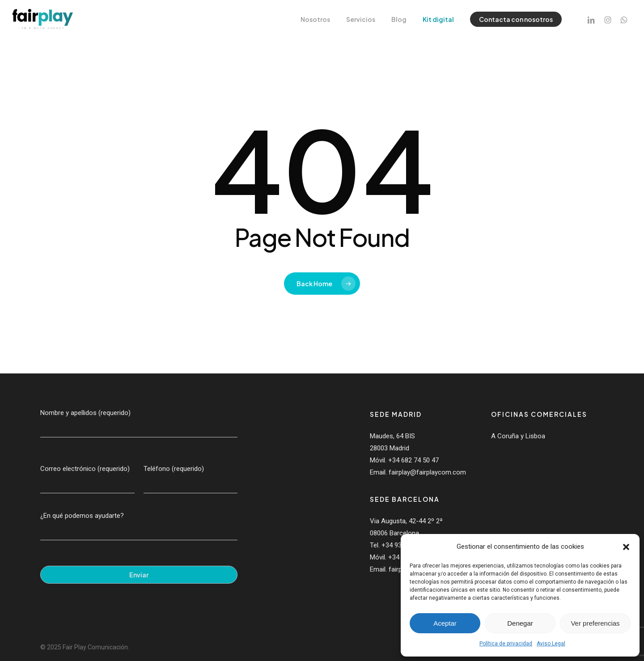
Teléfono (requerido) (191, 479)
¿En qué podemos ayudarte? (139, 526)
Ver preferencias (595, 623)
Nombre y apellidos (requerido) (139, 423)
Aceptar (445, 623)
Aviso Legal (551, 644)
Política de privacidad (506, 644)
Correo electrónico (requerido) (87, 479)
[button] (626, 547)
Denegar (520, 623)
